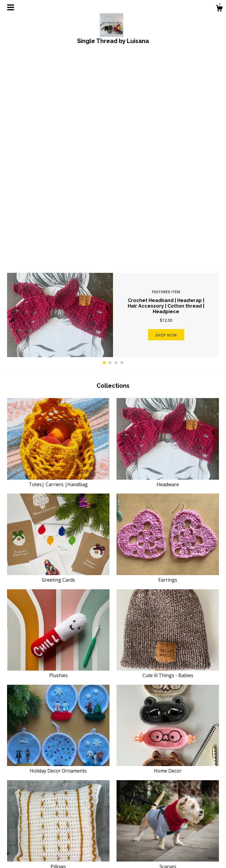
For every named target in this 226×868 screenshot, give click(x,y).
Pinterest (125, 833)
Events (68, 848)
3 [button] (116, 152)
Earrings (168, 366)
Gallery (68, 855)
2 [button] (110, 152)
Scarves (168, 653)
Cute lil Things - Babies (168, 462)
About (68, 826)
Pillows (58, 653)
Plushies (58, 462)
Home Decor (168, 557)
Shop (67, 819)
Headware (168, 271)
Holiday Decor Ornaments (58, 557)
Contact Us (72, 840)
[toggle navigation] (11, 7)
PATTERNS (58, 748)
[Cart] (219, 9)
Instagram (126, 826)
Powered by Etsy (187, 839)
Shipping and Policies (82, 833)
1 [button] (104, 152)
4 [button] (122, 152)
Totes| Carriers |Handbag (58, 271)
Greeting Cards (58, 366)
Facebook (126, 819)
